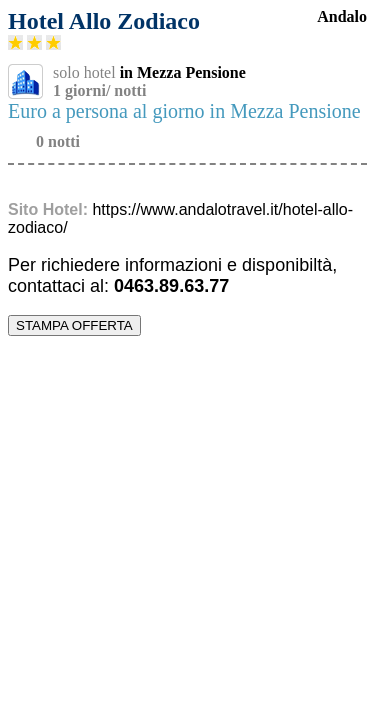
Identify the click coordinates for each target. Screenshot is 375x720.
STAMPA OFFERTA (74, 325)
